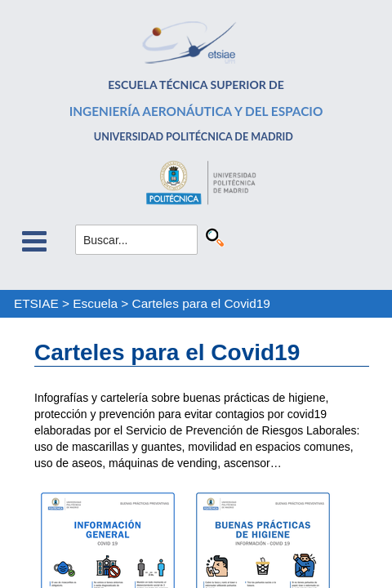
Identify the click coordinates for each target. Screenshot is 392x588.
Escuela (95, 303)
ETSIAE (36, 303)
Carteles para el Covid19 (201, 303)
